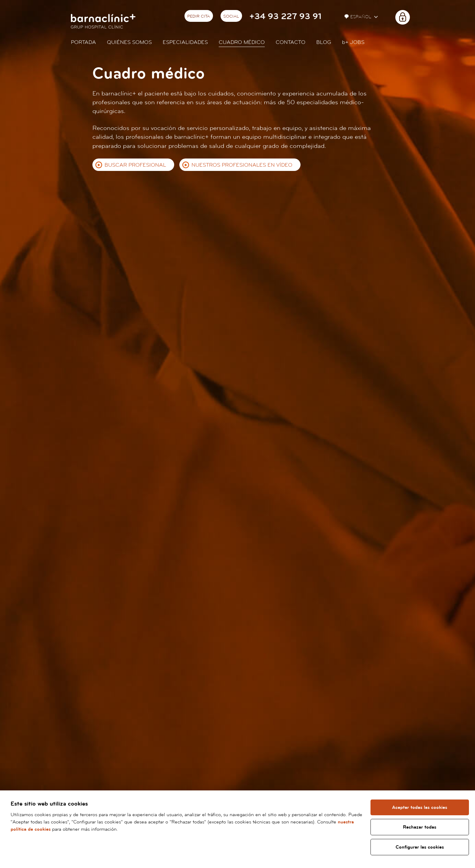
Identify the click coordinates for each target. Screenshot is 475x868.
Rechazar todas (420, 827)
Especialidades (185, 42)
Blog (324, 42)
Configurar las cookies (420, 847)
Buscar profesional (135, 165)
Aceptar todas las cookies (420, 807)
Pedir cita (199, 16)
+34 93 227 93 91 (285, 17)
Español (359, 17)
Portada (83, 42)
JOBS (353, 42)
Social (231, 16)
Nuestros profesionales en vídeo (242, 165)
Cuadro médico (242, 42)
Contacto (291, 42)
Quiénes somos (129, 42)
